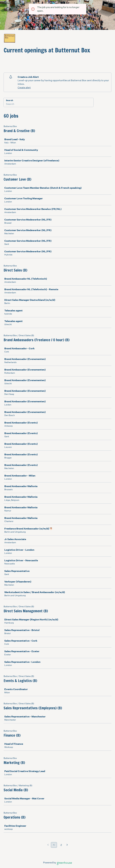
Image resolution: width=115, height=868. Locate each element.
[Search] (49, 104)
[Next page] (67, 845)
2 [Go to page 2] (61, 845)
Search (10, 100)
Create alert (24, 88)
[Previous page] (48, 845)
